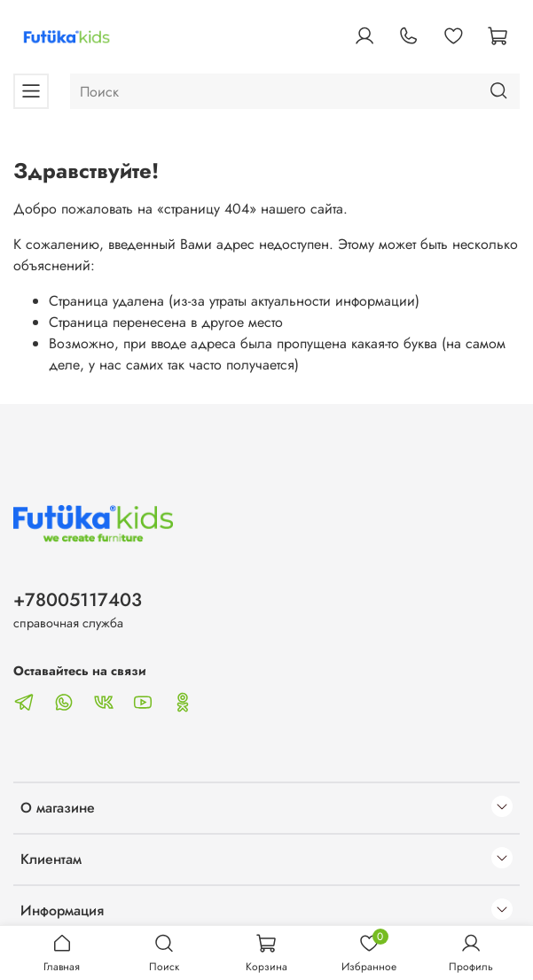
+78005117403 (78, 600)
